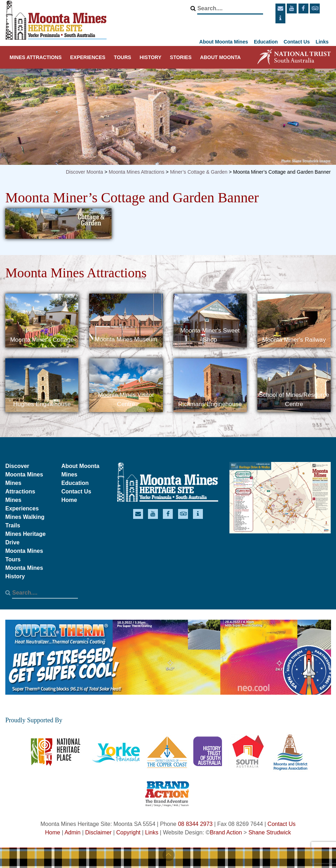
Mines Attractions (36, 57)
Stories (181, 57)
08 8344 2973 (195, 824)
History (150, 57)
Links (322, 42)
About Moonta (220, 57)
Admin (72, 832)
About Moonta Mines (224, 42)
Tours (123, 57)
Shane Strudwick (270, 832)
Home (69, 500)
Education (266, 42)
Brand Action (226, 832)
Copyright (128, 832)
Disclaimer (99, 832)
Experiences (88, 57)
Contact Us (297, 42)
